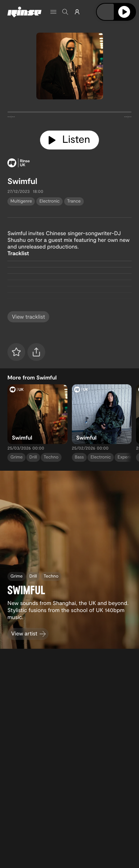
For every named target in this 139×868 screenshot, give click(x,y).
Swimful (22, 181)
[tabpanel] (69, 114)
